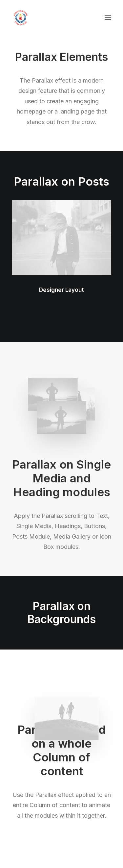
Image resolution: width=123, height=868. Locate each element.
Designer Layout (61, 290)
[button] (108, 18)
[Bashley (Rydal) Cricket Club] (21, 18)
